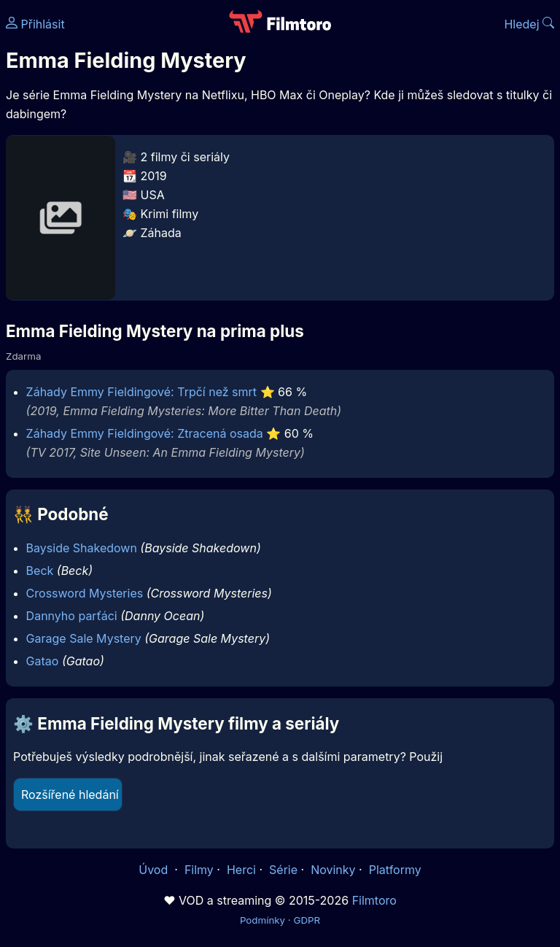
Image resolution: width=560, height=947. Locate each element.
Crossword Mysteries (85, 593)
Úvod (155, 870)
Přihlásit (35, 24)
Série (283, 870)
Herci (241, 870)
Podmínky (262, 920)
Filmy (199, 870)
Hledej (529, 24)
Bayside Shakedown (82, 548)
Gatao (43, 661)
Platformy (395, 870)
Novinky (333, 870)
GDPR (307, 920)
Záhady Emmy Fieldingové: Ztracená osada (145, 433)
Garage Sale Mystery (84, 638)
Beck (40, 571)
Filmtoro (374, 900)
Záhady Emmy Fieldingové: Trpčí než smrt (141, 392)
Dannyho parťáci (72, 616)
